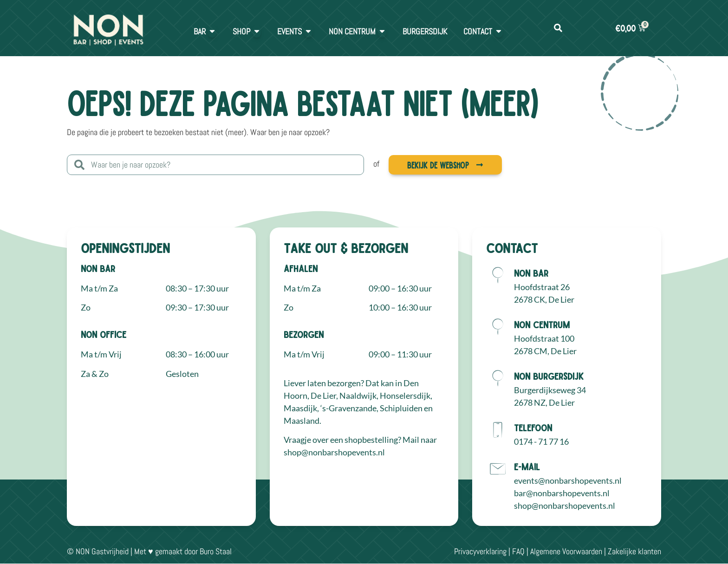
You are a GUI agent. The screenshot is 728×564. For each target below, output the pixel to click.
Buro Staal (216, 551)
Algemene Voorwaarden (566, 551)
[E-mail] (498, 469)
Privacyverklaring (480, 551)
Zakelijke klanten (634, 551)
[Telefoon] (498, 430)
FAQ (518, 551)
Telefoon (533, 428)
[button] (558, 28)
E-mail (527, 467)
